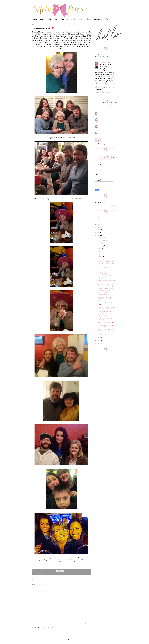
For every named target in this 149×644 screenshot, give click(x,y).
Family (89, 19)
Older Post (87, 624)
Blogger (78, 640)
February (101, 259)
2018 (98, 230)
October (101, 243)
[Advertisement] (107, 365)
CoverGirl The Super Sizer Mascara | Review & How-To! (106, 263)
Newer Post (36, 624)
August (101, 246)
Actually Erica (105, 63)
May (100, 251)
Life (50, 19)
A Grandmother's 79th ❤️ (106, 323)
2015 (98, 338)
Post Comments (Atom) (47, 627)
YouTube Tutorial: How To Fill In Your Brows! (106, 308)
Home (56, 19)
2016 (98, 235)
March (101, 257)
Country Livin (72, 19)
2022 (98, 222)
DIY (106, 19)
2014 (98, 340)
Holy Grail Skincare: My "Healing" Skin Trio (105, 273)
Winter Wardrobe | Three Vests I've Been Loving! (106, 285)
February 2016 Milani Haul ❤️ (106, 304)
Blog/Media (98, 19)
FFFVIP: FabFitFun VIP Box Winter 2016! (106, 326)
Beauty (35, 19)
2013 (98, 343)
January (101, 334)
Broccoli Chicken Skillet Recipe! (105, 277)
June (100, 248)
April (100, 254)
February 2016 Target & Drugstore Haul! (105, 294)
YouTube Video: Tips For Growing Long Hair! (106, 315)
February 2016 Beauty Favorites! (105, 268)
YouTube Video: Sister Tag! (106, 311)
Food (63, 19)
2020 (98, 224)
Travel (81, 19)
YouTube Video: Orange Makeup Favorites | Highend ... (106, 299)
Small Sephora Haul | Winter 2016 (107, 281)
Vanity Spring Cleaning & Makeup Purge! (106, 330)
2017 (98, 233)
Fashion (43, 19)
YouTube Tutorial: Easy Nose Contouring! (105, 319)
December (102, 238)
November (102, 240)
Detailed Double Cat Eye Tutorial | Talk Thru (105, 289)
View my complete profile (103, 92)
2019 (98, 227)
